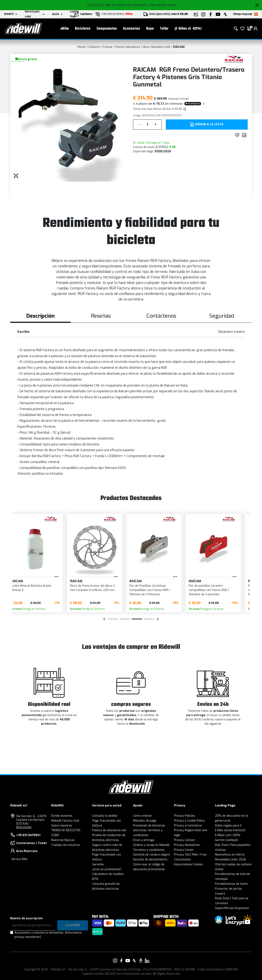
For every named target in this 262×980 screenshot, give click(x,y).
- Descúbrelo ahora (162, 5)
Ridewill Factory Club (65, 821)
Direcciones (24, 827)
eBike (65, 29)
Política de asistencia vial (109, 830)
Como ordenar (143, 816)
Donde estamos (62, 816)
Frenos (108, 47)
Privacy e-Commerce (188, 826)
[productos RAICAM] (234, 59)
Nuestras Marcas (63, 840)
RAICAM (179, 47)
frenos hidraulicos (128, 47)
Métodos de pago (145, 821)
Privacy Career (184, 850)
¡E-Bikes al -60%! (188, 29)
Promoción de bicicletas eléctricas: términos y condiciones (149, 830)
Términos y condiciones (149, 850)
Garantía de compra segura (151, 855)
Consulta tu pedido (105, 816)
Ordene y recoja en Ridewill (151, 845)
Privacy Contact (185, 840)
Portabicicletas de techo (231, 884)
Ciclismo (94, 47)
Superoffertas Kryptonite (232, 908)
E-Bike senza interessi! (230, 830)
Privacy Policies (185, 816)
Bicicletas (83, 29)
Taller (164, 29)
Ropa (150, 29)
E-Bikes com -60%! (228, 835)
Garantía (98, 864)
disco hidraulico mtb (157, 47)
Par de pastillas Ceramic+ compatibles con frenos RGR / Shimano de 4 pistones (216, 590)
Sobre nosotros (62, 826)
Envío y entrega (144, 840)
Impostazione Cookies (189, 864)
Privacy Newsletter (187, 845)
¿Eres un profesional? (107, 869)
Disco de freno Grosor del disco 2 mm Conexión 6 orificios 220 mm (99, 588)
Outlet (219, 869)
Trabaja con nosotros (66, 845)
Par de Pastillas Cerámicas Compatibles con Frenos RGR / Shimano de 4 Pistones (157, 590)
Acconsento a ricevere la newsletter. (48, 935)
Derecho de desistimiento (150, 859)
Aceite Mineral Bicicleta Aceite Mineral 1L (38, 588)
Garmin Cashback (226, 840)
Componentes (107, 29)
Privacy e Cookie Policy (189, 821)
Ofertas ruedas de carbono (233, 864)
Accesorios (132, 29)
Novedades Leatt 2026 (230, 859)
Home (81, 47)
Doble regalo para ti (228, 826)
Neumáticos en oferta (230, 855)
